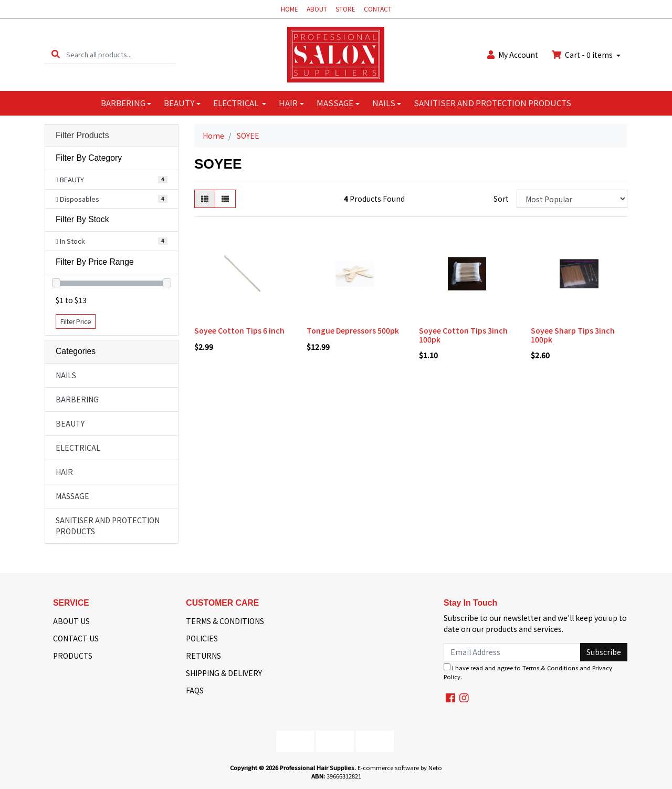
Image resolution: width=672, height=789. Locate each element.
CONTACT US (76, 638)
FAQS (195, 690)
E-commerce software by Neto (400, 767)
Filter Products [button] (82, 135)
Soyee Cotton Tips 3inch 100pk (463, 335)
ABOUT (317, 9)
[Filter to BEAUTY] (112, 180)
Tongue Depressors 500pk (353, 330)
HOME (290, 9)
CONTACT (378, 9)
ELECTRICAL (237, 103)
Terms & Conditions (550, 668)
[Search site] (56, 54)
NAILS (384, 103)
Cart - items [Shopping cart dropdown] (583, 55)
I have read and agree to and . (528, 672)
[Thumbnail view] (205, 199)
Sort (501, 199)
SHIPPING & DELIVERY (224, 673)
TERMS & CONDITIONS (225, 621)
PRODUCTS (73, 656)
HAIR (288, 103)
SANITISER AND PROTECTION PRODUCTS (492, 103)
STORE (345, 9)
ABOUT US (71, 621)
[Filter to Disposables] (112, 199)
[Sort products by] (572, 199)
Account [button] (513, 55)
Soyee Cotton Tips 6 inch (239, 330)
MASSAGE (335, 103)
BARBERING (123, 103)
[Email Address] (512, 652)
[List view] (225, 199)
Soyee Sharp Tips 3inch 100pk (573, 335)
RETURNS (203, 656)
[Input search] (121, 54)
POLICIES (202, 638)
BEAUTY (179, 103)
